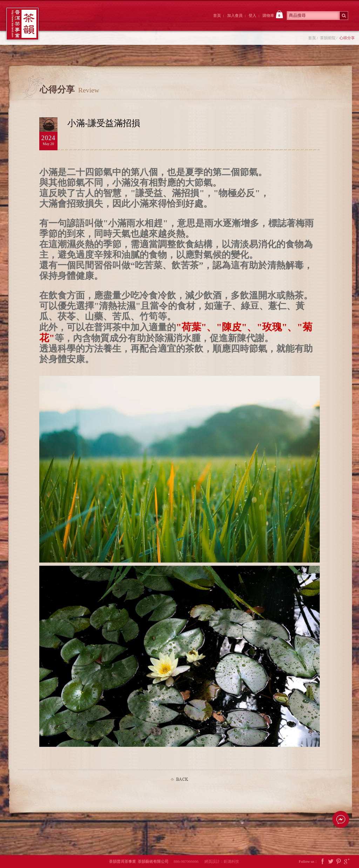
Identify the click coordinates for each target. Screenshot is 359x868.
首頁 (217, 15)
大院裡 (107, 22)
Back (179, 779)
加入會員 (235, 15)
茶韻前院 (69, 22)
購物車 (273, 14)
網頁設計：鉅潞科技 (222, 861)
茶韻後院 (146, 22)
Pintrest (339, 862)
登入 (252, 15)
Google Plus (347, 862)
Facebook (323, 862)
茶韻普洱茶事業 (22, 24)
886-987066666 (188, 861)
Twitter (331, 862)
